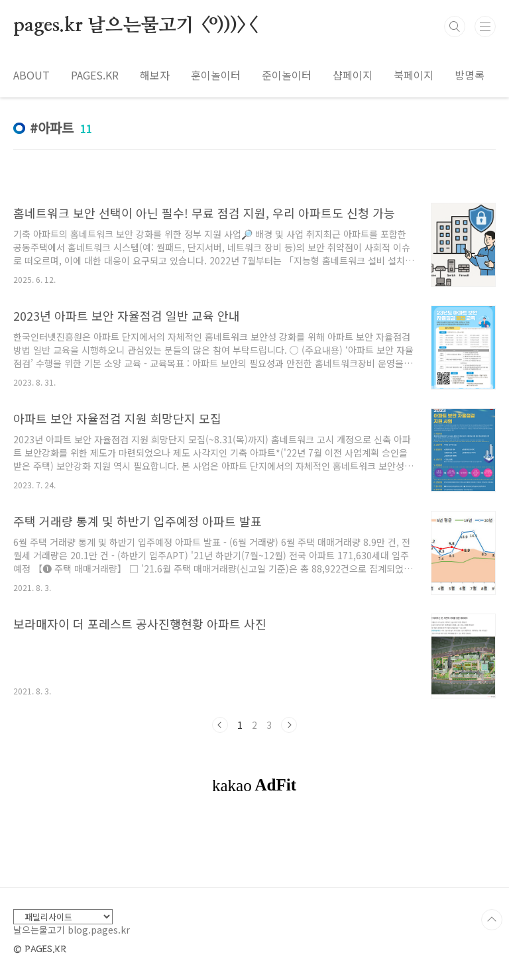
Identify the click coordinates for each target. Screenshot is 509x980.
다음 (289, 725)
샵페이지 (353, 75)
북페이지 (414, 75)
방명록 (470, 75)
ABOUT (31, 75)
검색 (455, 27)
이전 (220, 725)
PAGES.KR (95, 75)
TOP (492, 920)
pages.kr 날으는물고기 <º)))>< (135, 26)
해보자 (155, 75)
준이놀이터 (287, 75)
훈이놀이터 (216, 75)
